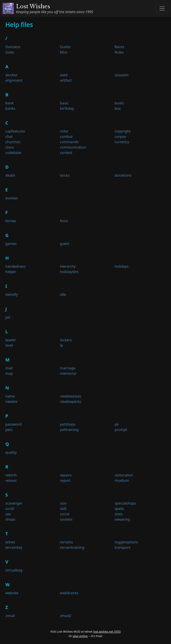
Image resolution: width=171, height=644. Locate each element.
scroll (10, 509)
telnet (10, 542)
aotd (64, 75)
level (9, 345)
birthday (67, 108)
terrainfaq (14, 547)
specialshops (125, 503)
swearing (122, 519)
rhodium (122, 480)
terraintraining (72, 547)
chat (9, 137)
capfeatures (15, 131)
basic (64, 103)
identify (12, 294)
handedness (16, 266)
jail (8, 317)
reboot (11, 480)
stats (119, 514)
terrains (66, 542)
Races (119, 47)
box (118, 108)
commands (69, 142)
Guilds (65, 47)
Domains (13, 47)
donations (123, 175)
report (65, 480)
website (12, 593)
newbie (11, 402)
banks (10, 108)
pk (117, 424)
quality (11, 452)
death (10, 175)
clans (10, 147)
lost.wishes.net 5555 (107, 632)
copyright (123, 131)
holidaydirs (69, 272)
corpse (120, 137)
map (9, 373)
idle (63, 294)
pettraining (69, 430)
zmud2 (66, 616)
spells (119, 509)
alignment (14, 80)
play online (80, 636)
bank (9, 103)
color (64, 131)
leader (11, 340)
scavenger (14, 503)
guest (65, 244)
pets (9, 430)
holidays (122, 266)
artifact (66, 80)
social (65, 514)
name (10, 396)
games (11, 244)
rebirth (11, 475)
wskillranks (69, 593)
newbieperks (71, 402)
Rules (119, 52)
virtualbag (14, 570)
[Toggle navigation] (162, 8)
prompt (121, 430)
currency (122, 142)
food (64, 221)
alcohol (11, 75)
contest (66, 153)
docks (65, 175)
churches (13, 142)
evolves (11, 198)
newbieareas (70, 396)
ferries (11, 221)
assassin (122, 75)
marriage (68, 368)
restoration (124, 475)
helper (11, 272)
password (13, 424)
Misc (64, 52)
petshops (68, 424)
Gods (10, 52)
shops (10, 519)
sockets (66, 519)
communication (73, 147)
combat (66, 137)
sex (8, 514)
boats (119, 103)
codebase (13, 153)
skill (63, 509)
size (63, 503)
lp (61, 345)
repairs (66, 475)
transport (123, 547)
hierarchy (68, 266)
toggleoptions (126, 542)
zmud (10, 616)
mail (9, 368)
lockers (66, 340)
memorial (68, 373)
